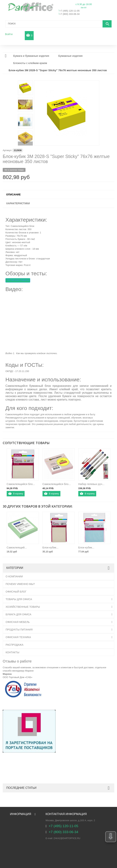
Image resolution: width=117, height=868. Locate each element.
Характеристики (18, 203)
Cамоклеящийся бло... (57, 484)
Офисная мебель (18, 622)
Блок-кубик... (51, 547)
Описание (13, 194)
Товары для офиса (19, 599)
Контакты (12, 652)
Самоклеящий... (17, 547)
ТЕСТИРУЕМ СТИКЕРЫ (18, 280)
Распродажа (14, 645)
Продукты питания (19, 630)
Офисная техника (18, 637)
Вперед (25, 144)
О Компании (14, 576)
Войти (9, 34)
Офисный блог (16, 592)
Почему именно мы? (20, 584)
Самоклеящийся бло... (21, 484)
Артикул (7, 150)
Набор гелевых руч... (91, 484)
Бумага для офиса (18, 614)
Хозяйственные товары (23, 607)
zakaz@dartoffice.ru (67, 838)
